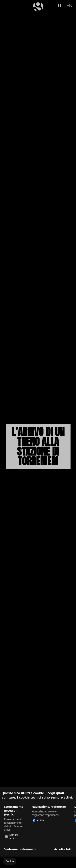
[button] (10, 861)
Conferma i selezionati (20, 849)
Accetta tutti (63, 849)
